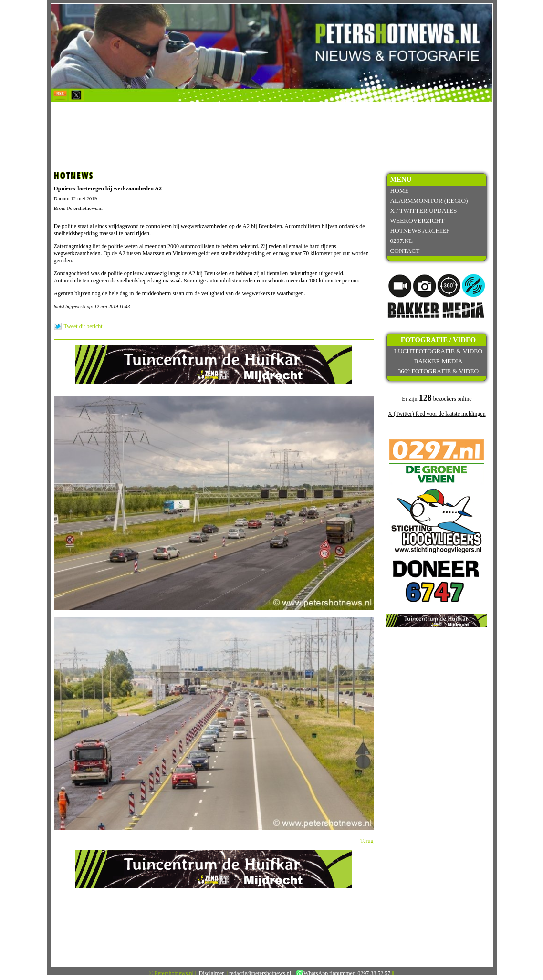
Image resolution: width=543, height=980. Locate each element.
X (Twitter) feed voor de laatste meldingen (437, 414)
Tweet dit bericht (83, 326)
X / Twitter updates (423, 211)
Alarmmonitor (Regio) (429, 201)
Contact (405, 251)
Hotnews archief (420, 231)
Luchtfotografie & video (438, 351)
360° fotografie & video (439, 371)
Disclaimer (212, 973)
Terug (367, 841)
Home (399, 191)
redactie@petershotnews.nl (260, 973)
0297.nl (401, 241)
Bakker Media (439, 361)
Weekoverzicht (417, 221)
